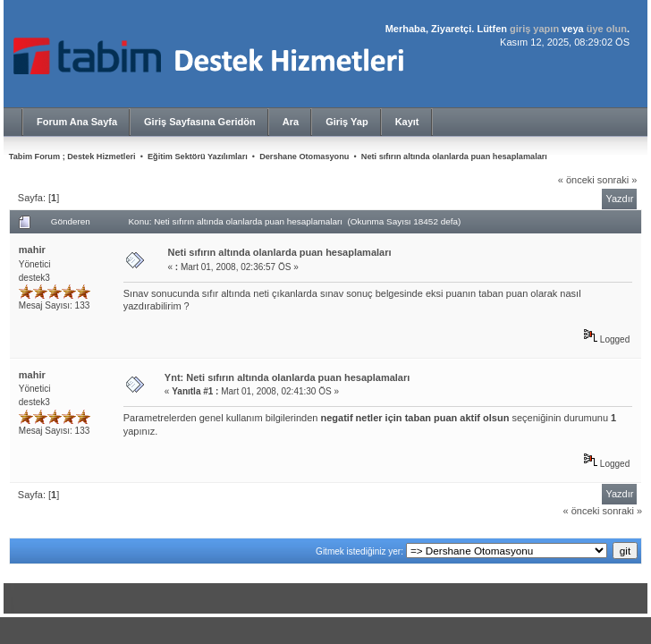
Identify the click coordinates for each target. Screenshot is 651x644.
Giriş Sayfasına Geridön (200, 122)
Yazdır (619, 199)
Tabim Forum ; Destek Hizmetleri (72, 157)
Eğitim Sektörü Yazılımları (198, 157)
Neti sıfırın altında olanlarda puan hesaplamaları (454, 157)
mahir (32, 250)
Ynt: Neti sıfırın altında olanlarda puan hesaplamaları (287, 377)
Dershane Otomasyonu (304, 157)
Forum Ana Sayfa (77, 122)
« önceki (576, 180)
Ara (291, 122)
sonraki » (617, 180)
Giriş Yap (347, 122)
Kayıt (407, 122)
